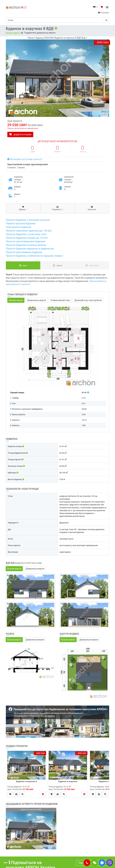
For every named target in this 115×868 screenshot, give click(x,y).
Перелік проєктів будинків (21, 224)
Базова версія (13, 33)
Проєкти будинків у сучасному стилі (26, 234)
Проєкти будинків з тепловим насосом (28, 220)
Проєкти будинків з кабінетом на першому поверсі (34, 256)
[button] (87, 863)
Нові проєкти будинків (18, 227)
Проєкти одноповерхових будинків (25, 241)
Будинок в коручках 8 (27, 781)
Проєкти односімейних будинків (24, 252)
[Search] (57, 20)
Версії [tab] (58, 265)
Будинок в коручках (68, 781)
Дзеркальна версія (37, 300)
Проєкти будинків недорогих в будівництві (30, 249)
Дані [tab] (23, 265)
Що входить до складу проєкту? (25, 159)
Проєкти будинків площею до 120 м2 (27, 238)
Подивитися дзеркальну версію (40, 33)
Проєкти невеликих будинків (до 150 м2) (29, 231)
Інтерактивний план (60, 300)
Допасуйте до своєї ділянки (88, 300)
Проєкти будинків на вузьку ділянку (26, 245)
